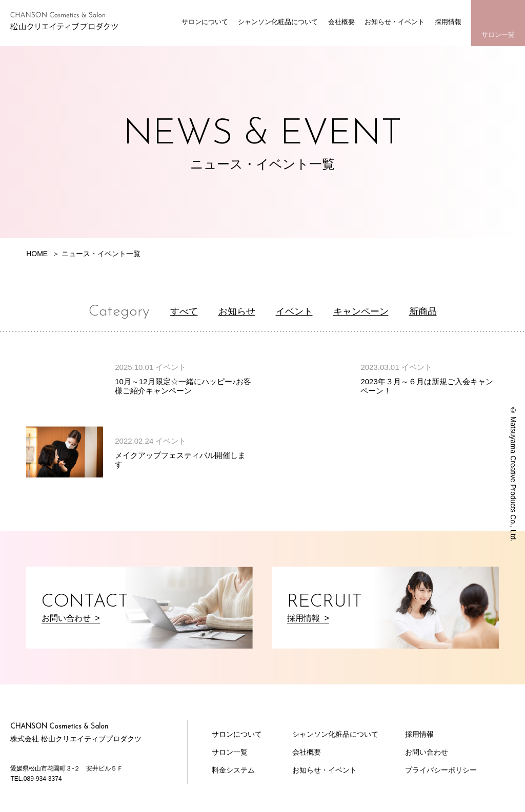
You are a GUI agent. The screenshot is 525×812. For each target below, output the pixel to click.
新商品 (423, 311)
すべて (184, 311)
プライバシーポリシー (441, 770)
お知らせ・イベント (395, 22)
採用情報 (448, 22)
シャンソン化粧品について (278, 22)
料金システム (233, 770)
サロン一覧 (498, 35)
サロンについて (205, 22)
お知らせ (237, 311)
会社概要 (341, 22)
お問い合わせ (427, 752)
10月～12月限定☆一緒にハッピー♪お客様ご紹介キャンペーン (183, 386)
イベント (294, 311)
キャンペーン (361, 311)
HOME (37, 254)
